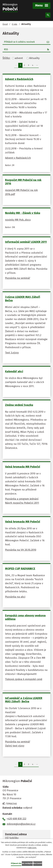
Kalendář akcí (14, 371)
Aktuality (34, 58)
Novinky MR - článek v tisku (23, 213)
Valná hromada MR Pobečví (23, 467)
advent (19, 58)
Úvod (5, 24)
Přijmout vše (16, 863)
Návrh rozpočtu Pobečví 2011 (22, 503)
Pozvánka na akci (15, 597)
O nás (14, 24)
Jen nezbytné (27, 863)
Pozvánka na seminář (18, 278)
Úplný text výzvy (15, 746)
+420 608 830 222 (16, 819)
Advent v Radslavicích (19, 79)
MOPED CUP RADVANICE (20, 569)
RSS (27, 49)
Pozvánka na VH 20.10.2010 (21, 550)
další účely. (32, 848)
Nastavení (38, 863)
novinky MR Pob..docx (18, 220)
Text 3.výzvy (12, 353)
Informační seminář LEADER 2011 (26, 242)
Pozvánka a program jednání (22, 499)
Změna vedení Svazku (19, 405)
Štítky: (6, 58)
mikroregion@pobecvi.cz (21, 824)
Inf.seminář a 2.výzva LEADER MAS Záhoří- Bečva (24, 700)
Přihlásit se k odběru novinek (27, 42)
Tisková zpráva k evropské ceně (24, 679)
